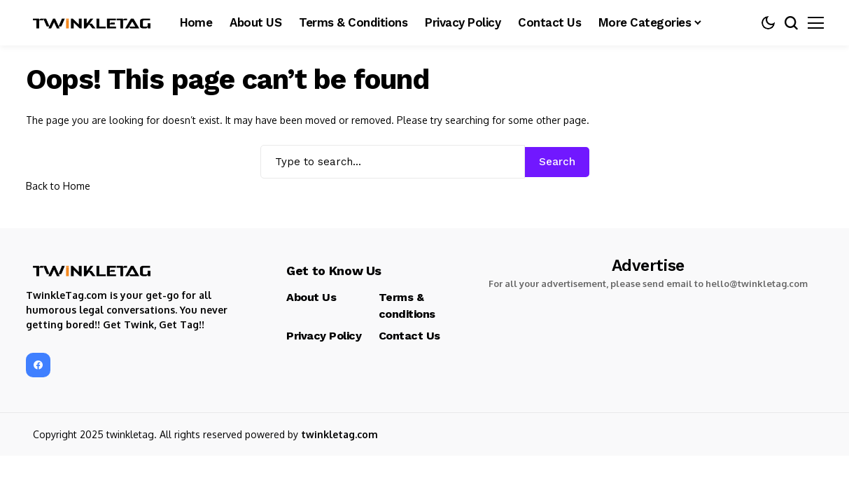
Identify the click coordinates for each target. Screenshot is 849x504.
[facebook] (38, 365)
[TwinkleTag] (92, 23)
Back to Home (58, 186)
